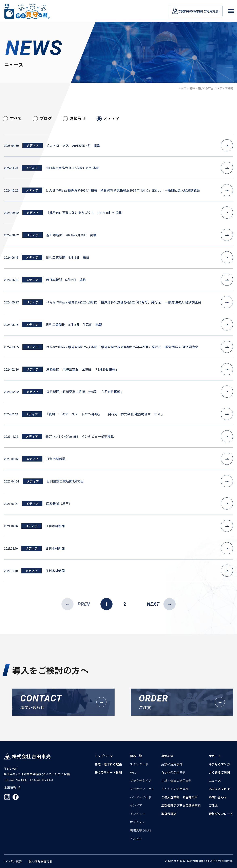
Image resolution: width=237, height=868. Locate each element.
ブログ (46, 118)
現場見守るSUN (140, 830)
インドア (136, 805)
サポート (215, 756)
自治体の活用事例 (173, 772)
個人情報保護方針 (40, 861)
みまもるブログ (219, 789)
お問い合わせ (218, 797)
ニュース (215, 781)
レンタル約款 (13, 861)
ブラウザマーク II (142, 789)
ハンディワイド (141, 797)
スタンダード (139, 764)
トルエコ (136, 838)
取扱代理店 (169, 814)
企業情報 (12, 787)
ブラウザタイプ (141, 781)
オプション (137, 822)
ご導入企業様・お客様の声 (179, 797)
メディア (112, 118)
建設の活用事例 (172, 764)
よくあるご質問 (219, 772)
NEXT (161, 604)
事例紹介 (167, 756)
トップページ (104, 756)
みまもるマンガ (219, 764)
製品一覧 (136, 756)
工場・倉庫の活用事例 (176, 781)
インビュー (137, 814)
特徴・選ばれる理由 (108, 764)
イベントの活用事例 (175, 789)
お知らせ (78, 118)
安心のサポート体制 (108, 772)
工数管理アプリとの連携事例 (181, 805)
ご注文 (213, 805)
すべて (16, 118)
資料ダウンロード (221, 814)
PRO (133, 772)
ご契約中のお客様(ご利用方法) (196, 11)
